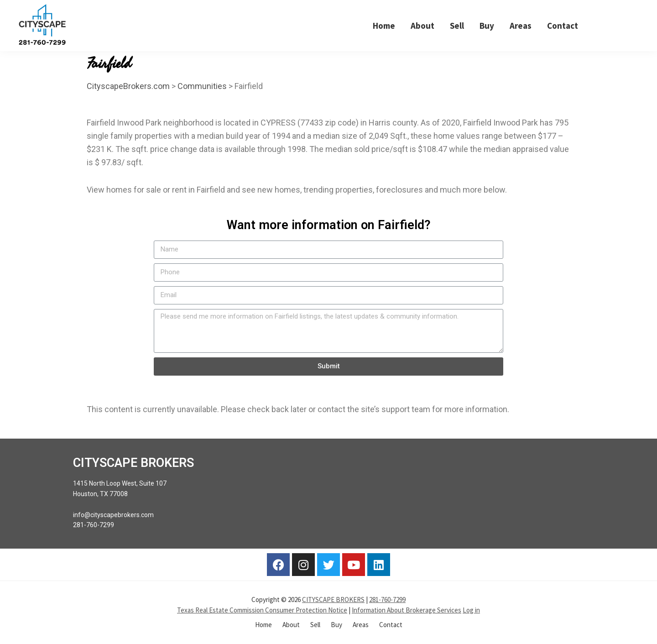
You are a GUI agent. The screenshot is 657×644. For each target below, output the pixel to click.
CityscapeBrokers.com (128, 86)
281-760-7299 (387, 599)
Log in (471, 610)
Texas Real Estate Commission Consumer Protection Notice (262, 610)
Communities (202, 86)
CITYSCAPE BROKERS (333, 599)
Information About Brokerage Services (407, 610)
